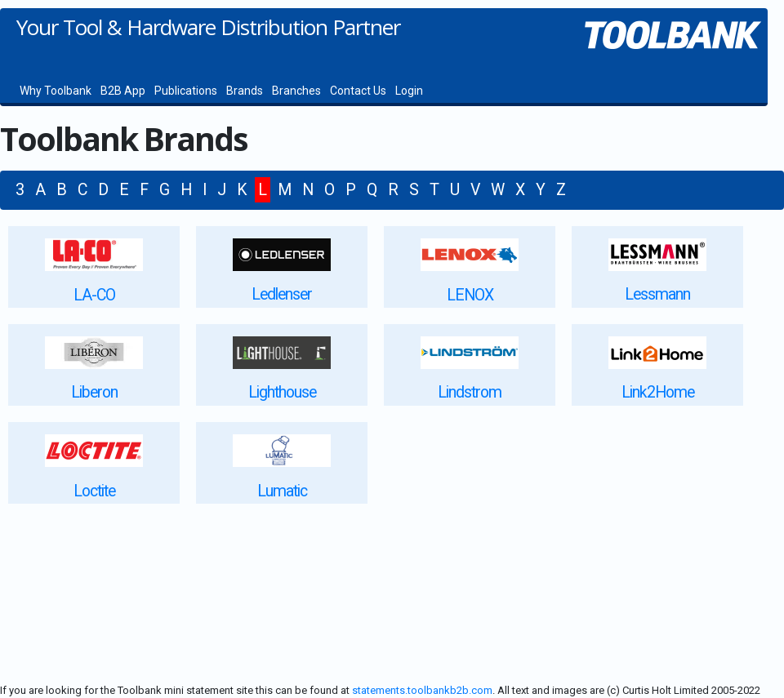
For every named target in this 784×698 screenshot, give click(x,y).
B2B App (123, 91)
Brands (245, 91)
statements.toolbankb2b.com (422, 690)
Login (409, 91)
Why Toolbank (56, 91)
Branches (296, 91)
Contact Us (358, 91)
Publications (186, 91)
